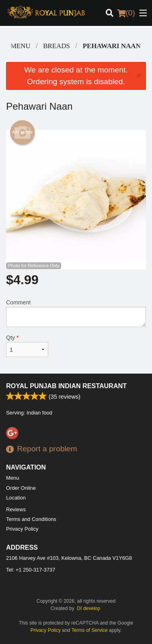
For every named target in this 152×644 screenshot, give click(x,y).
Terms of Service (89, 630)
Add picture (22, 132)
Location (16, 498)
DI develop (89, 608)
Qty (27, 346)
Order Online (21, 488)
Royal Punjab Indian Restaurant (66, 386)
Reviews (16, 509)
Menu (13, 478)
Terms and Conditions (31, 519)
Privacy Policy (22, 529)
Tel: (31, 570)
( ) (126, 13)
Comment (76, 313)
